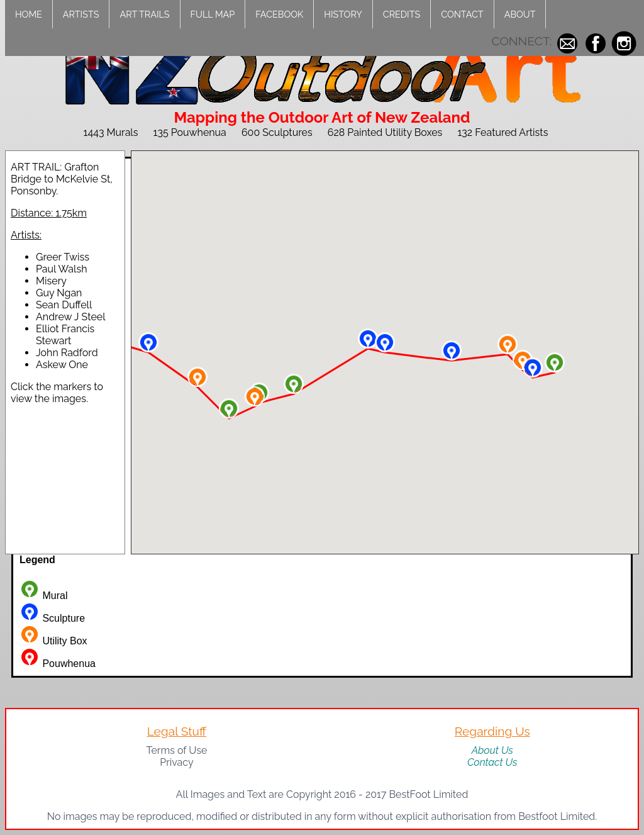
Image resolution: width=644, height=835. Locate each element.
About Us (492, 750)
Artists (81, 14)
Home (29, 14)
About (520, 14)
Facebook (279, 14)
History (343, 14)
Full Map (213, 14)
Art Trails (144, 14)
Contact (462, 14)
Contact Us (492, 762)
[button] (555, 362)
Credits (402, 14)
